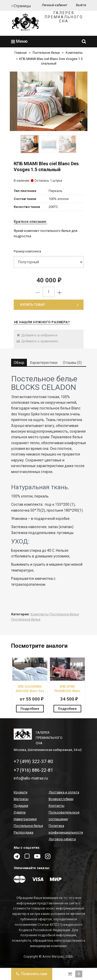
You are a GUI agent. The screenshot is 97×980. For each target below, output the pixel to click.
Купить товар (49, 305)
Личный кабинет (55, 5)
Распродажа (24, 832)
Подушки (21, 806)
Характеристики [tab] (44, 363)
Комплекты (74, 53)
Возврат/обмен (61, 799)
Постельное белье (46, 53)
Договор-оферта (62, 839)
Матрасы (21, 799)
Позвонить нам (32, 974)
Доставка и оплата (64, 792)
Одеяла (20, 812)
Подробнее (30, 709)
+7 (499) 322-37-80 (33, 761)
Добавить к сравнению (37, 341)
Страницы (21, 6)
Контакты (57, 806)
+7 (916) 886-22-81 (33, 770)
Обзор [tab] (19, 363)
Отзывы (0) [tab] (72, 363)
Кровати (21, 792)
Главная (21, 53)
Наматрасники (25, 819)
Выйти (81, 5)
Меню (19, 41)
